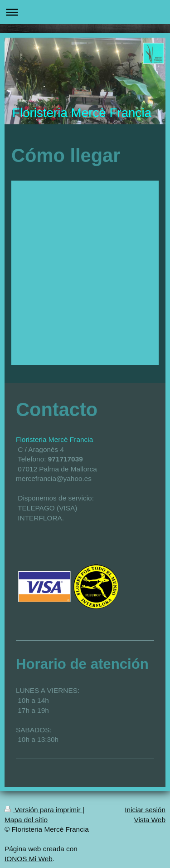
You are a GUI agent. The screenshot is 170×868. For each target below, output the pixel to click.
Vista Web (150, 820)
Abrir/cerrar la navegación (85, 12)
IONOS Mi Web (29, 859)
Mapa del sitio (26, 820)
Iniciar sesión (145, 810)
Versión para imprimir (44, 810)
